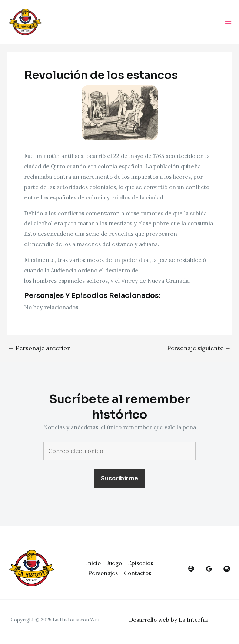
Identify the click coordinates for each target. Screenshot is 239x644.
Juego (114, 563)
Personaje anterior (39, 348)
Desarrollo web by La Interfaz (169, 620)
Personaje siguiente (199, 348)
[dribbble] (227, 569)
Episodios (140, 563)
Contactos (137, 573)
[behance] (191, 569)
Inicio (93, 563)
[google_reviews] (209, 569)
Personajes (103, 573)
